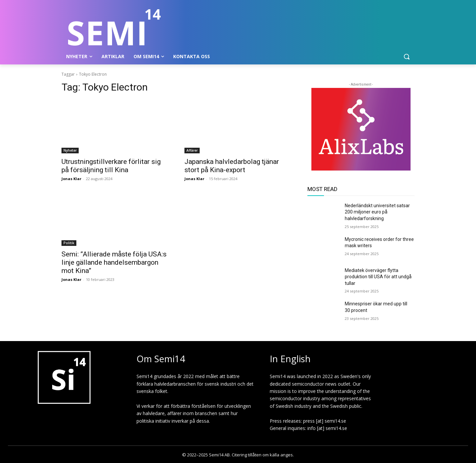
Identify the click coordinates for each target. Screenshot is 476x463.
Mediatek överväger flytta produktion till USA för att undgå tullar (378, 277)
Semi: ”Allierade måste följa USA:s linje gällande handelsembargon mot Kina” (114, 262)
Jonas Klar (71, 179)
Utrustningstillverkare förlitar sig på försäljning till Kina (111, 166)
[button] (407, 57)
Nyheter (70, 150)
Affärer (192, 150)
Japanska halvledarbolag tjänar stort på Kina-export (232, 166)
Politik (69, 243)
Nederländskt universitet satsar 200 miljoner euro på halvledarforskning (377, 212)
